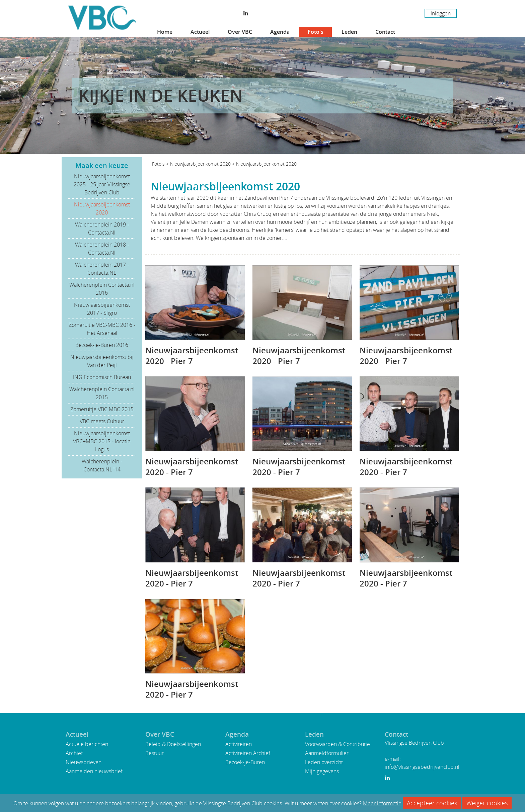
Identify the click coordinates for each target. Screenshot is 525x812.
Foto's (316, 32)
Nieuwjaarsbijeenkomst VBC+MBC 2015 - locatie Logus (102, 441)
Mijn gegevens (322, 771)
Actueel (200, 32)
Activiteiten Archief (248, 753)
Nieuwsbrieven (84, 762)
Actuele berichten (87, 744)
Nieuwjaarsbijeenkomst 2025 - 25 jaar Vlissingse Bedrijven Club (102, 184)
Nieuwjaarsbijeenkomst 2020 (102, 208)
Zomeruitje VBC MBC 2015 (102, 409)
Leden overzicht (324, 762)
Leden (349, 32)
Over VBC (240, 32)
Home (165, 32)
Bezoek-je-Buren (245, 762)
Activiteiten (239, 744)
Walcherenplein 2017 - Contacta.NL (102, 269)
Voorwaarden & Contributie (337, 744)
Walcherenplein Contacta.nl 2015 (102, 393)
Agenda (280, 32)
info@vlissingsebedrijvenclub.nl (422, 767)
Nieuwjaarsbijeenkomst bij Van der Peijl (102, 361)
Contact (385, 32)
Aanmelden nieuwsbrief (94, 771)
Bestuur (155, 753)
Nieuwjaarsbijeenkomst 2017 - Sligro (102, 309)
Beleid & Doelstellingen (173, 744)
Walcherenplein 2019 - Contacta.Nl (102, 229)
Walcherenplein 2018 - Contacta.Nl (102, 249)
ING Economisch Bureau (102, 377)
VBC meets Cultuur (102, 421)
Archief (74, 753)
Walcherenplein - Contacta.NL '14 (102, 465)
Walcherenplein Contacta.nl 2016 (102, 289)
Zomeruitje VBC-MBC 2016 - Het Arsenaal (102, 329)
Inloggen (441, 13)
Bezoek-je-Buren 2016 (102, 345)
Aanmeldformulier (327, 753)
